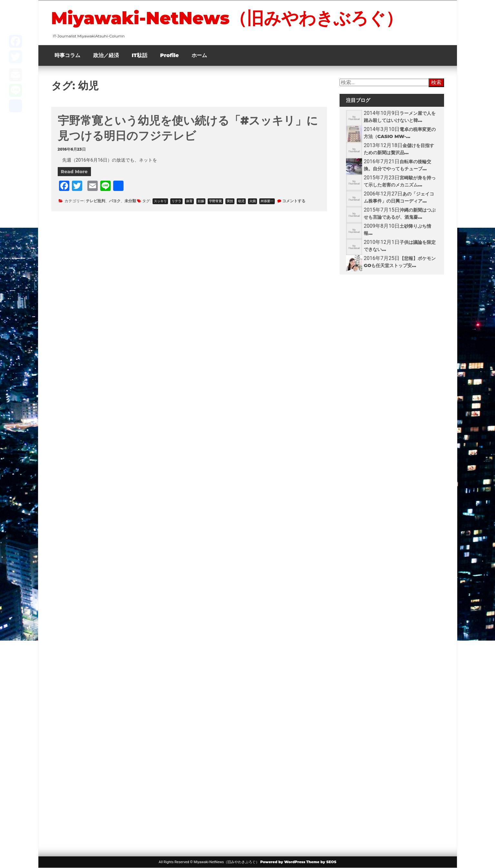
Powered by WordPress (283, 862)
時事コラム (67, 55)
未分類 (130, 201)
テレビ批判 (95, 201)
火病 (252, 201)
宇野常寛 (215, 201)
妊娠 (201, 201)
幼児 (241, 201)
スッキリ (160, 201)
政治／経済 (106, 55)
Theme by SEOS (321, 862)
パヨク (115, 201)
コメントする (294, 201)
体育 (189, 201)
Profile (170, 55)
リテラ (176, 201)
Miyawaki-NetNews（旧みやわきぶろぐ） (227, 18)
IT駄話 (140, 55)
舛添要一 (267, 201)
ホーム (199, 55)
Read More (74, 172)
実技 (230, 201)
